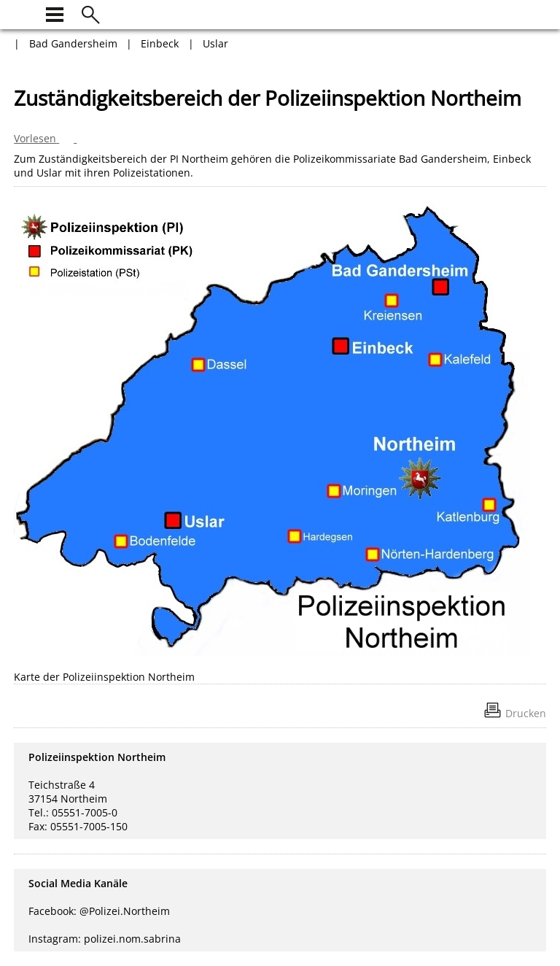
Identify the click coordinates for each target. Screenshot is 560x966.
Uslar (215, 43)
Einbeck (160, 43)
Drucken (526, 713)
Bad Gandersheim (73, 43)
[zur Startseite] (23, 13)
